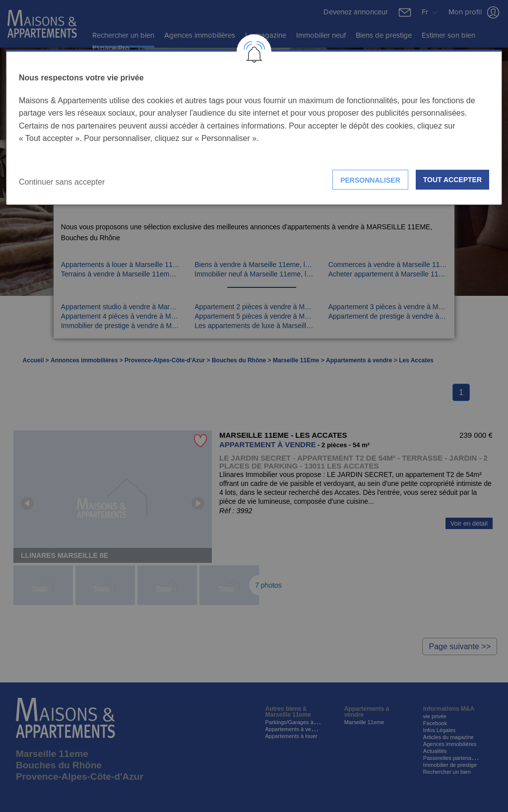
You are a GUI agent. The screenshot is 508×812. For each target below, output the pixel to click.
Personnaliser (370, 180)
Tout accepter (452, 180)
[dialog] (254, 127)
